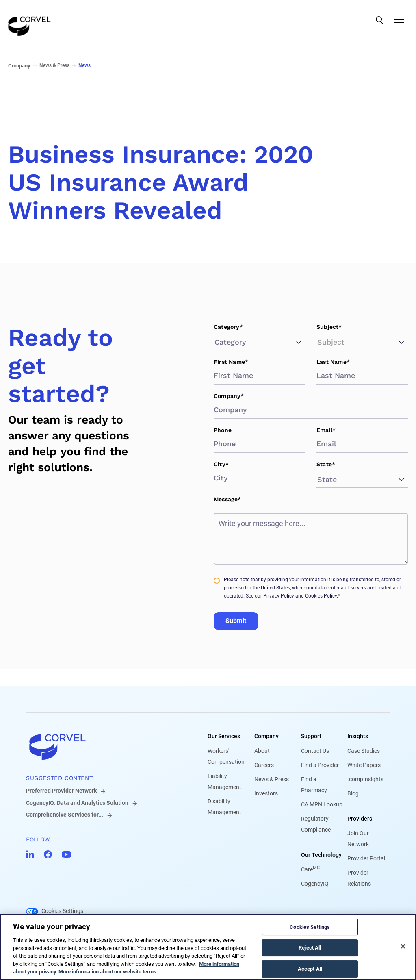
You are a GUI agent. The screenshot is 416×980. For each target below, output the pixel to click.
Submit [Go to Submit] (236, 621)
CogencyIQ (315, 884)
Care (310, 869)
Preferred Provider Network (61, 791)
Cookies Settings (62, 911)
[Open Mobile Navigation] (399, 20)
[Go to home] (104, 747)
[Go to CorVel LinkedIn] (30, 854)
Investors (266, 793)
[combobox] (216, 342)
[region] (208, 947)
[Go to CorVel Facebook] (48, 854)
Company (266, 736)
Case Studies (364, 751)
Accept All (310, 969)
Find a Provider (320, 765)
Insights (358, 736)
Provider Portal (366, 858)
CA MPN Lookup (322, 804)
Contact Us (315, 751)
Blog (353, 793)
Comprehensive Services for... (65, 815)
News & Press (272, 779)
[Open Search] (379, 20)
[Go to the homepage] (29, 20)
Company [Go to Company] (19, 66)
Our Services (224, 736)
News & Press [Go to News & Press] (54, 65)
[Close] (403, 946)
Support (311, 736)
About (262, 751)
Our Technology (321, 855)
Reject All (310, 948)
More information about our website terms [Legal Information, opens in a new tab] (107, 972)
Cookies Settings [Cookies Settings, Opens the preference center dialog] (310, 927)
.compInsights (365, 779)
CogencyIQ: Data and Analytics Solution (77, 803)
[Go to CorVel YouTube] (66, 854)
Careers (264, 765)
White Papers (364, 765)
